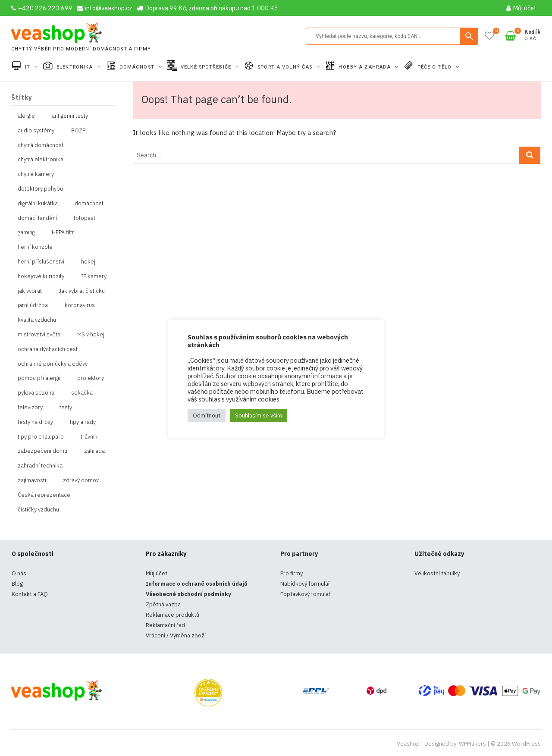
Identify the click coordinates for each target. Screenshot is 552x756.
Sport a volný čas (286, 67)
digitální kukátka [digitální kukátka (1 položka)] (38, 203)
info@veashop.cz (105, 8)
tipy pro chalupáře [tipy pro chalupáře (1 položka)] (41, 437)
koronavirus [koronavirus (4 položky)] (80, 305)
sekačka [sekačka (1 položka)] (82, 393)
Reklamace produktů (172, 615)
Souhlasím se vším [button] (259, 416)
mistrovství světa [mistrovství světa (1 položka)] (39, 334)
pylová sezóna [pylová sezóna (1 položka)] (36, 393)
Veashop (408, 744)
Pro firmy (292, 573)
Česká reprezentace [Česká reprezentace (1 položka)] (44, 495)
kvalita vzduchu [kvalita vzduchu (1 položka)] (37, 320)
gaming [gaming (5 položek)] (26, 232)
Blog (17, 584)
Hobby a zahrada (365, 67)
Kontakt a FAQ (30, 594)
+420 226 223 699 (42, 8)
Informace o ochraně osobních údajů (197, 584)
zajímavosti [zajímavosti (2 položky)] (32, 480)
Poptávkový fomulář (306, 594)
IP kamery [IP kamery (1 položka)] (94, 276)
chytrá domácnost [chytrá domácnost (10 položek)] (41, 145)
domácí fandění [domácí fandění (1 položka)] (37, 218)
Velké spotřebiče (207, 67)
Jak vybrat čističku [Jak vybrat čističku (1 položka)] (82, 291)
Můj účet (521, 8)
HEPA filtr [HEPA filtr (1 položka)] (63, 232)
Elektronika (75, 67)
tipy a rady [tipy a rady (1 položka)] (83, 422)
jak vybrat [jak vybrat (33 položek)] (30, 291)
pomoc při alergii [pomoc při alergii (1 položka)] (39, 378)
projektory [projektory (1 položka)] (91, 378)
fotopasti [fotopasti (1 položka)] (85, 218)
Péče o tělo (435, 67)
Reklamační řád (165, 625)
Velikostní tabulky (437, 573)
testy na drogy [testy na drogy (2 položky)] (35, 422)
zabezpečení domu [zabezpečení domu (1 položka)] (42, 451)
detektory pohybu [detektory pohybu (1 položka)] (40, 189)
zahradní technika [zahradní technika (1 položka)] (40, 466)
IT (28, 67)
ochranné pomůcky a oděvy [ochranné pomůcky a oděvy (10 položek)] (53, 364)
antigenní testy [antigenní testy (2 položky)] (70, 116)
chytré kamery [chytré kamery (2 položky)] (36, 174)
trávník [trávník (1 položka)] (89, 437)
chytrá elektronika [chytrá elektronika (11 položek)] (41, 159)
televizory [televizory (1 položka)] (30, 407)
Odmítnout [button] (207, 416)
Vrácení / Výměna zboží (176, 635)
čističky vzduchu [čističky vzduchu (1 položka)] (38, 510)
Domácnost (138, 67)
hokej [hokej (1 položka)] (88, 262)
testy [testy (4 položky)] (66, 407)
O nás (19, 573)
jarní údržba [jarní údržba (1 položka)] (33, 305)
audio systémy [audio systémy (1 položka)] (36, 130)
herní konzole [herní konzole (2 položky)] (35, 247)
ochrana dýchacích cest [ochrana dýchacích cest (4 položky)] (48, 349)
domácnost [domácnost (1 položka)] (89, 203)
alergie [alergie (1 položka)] (26, 116)
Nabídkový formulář (305, 584)
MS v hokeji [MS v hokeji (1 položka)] (91, 334)
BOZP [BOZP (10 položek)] (78, 130)
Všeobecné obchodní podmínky (188, 594)
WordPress (526, 744)
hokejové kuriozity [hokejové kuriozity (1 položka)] (41, 276)
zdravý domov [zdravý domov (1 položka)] (81, 480)
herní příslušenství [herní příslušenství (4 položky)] (41, 262)
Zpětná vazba (163, 604)
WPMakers (472, 744)
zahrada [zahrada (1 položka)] (94, 451)
